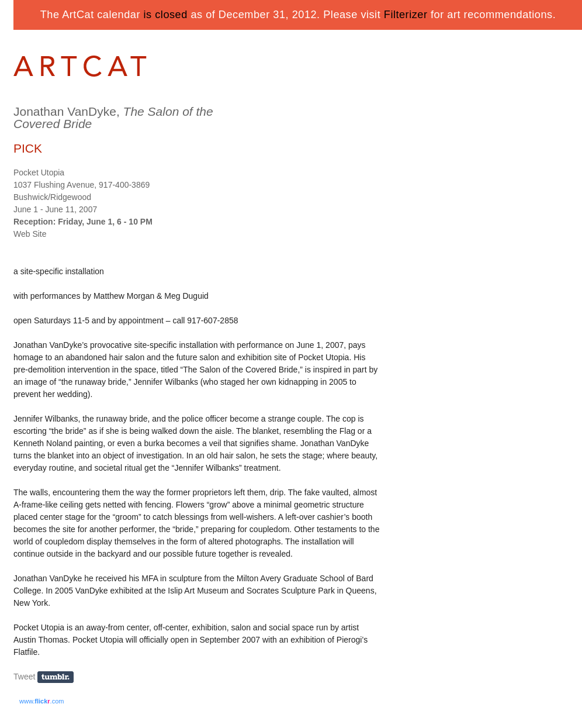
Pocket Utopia (39, 172)
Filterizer (406, 15)
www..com (41, 701)
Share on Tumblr (59, 677)
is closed (166, 15)
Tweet (24, 677)
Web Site (30, 234)
